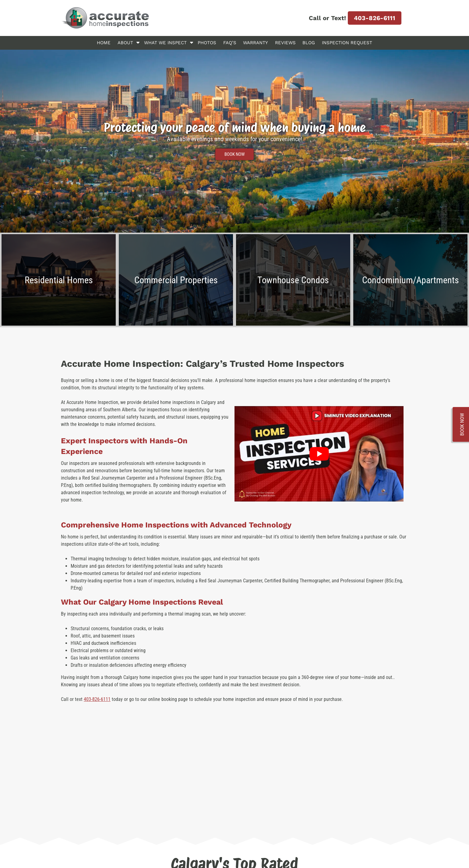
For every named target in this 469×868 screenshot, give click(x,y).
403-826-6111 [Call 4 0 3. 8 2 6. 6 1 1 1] (375, 18)
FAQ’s (230, 43)
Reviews (285, 43)
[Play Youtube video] (319, 454)
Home (104, 43)
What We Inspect (165, 43)
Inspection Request (347, 43)
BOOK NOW (234, 154)
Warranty (256, 43)
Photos (207, 43)
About (125, 43)
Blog (309, 43)
